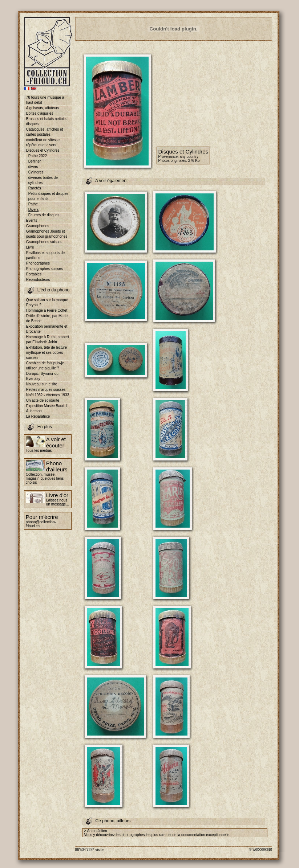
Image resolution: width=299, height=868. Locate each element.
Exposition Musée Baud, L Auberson (47, 408)
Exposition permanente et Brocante (47, 329)
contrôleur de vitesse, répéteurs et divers (43, 142)
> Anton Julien (96, 831)
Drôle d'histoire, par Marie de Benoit (47, 318)
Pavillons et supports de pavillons (45, 255)
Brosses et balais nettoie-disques (47, 121)
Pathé (33, 204)
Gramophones (38, 226)
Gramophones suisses (44, 242)
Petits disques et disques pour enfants (49, 196)
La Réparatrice (38, 416)
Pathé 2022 (38, 156)
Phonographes (38, 263)
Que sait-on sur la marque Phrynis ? (47, 302)
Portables (34, 274)
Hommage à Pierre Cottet (47, 310)
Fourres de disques (44, 215)
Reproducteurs (38, 280)
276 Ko (194, 161)
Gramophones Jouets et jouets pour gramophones (47, 234)
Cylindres (36, 172)
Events (32, 220)
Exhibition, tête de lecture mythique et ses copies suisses (47, 353)
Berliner (35, 161)
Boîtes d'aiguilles (40, 113)
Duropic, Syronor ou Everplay (42, 376)
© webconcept (260, 849)
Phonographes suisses (45, 269)
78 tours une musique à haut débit (45, 100)
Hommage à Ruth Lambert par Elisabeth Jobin (48, 339)
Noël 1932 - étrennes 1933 (48, 395)
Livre (30, 247)
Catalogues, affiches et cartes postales (45, 132)
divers (33, 167)
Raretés (35, 188)
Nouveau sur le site (42, 384)
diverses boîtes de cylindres (43, 180)
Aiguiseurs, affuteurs (43, 108)
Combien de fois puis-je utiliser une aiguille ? (45, 366)
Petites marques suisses (46, 390)
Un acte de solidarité (43, 400)
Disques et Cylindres (43, 150)
